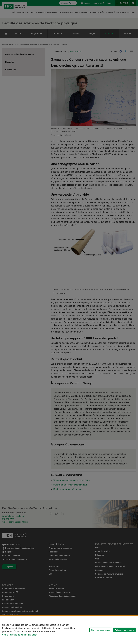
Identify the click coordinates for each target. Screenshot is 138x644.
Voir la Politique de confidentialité (18, 635)
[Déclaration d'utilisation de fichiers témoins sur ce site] (69, 630)
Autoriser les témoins (124, 630)
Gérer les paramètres (101, 630)
